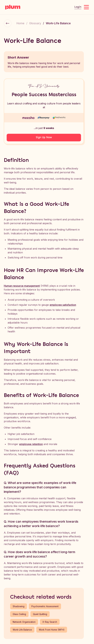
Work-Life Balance (58, 23)
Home (20, 23)
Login (78, 7)
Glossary (35, 23)
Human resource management (22, 286)
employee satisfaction (63, 305)
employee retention (31, 444)
